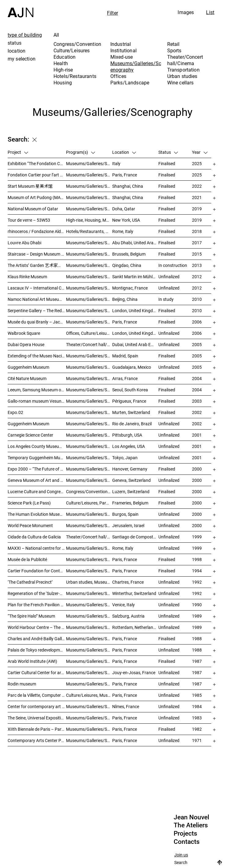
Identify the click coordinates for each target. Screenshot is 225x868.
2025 (197, 163)
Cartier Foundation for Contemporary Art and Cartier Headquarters (37, 571)
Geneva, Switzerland (131, 480)
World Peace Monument (30, 525)
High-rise (63, 70)
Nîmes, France (126, 706)
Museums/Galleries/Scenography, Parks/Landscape (89, 288)
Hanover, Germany (130, 469)
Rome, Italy (123, 231)
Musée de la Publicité (27, 559)
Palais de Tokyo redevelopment (37, 650)
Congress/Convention (77, 44)
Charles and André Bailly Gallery (37, 639)
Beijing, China (125, 299)
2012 (197, 277)
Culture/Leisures (72, 50)
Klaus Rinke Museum (27, 277)
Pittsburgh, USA (127, 435)
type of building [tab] (25, 35)
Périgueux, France (129, 401)
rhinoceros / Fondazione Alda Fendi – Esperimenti (37, 231)
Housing (63, 83)
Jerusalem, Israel (128, 525)
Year (200, 152)
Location (124, 152)
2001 (197, 435)
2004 (197, 378)
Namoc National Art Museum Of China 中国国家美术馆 (37, 299)
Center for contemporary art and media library (37, 706)
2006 (197, 322)
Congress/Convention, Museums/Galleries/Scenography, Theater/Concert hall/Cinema (89, 491)
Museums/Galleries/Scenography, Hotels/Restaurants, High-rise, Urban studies (89, 265)
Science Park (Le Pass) (29, 503)
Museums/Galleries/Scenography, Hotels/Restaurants (89, 356)
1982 (197, 729)
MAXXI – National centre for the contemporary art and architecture (37, 548)
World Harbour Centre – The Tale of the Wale (37, 627)
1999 (197, 537)
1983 (197, 718)
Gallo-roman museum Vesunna (37, 401)
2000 (197, 469)
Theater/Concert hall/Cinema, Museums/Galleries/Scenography (89, 344)
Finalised (167, 163)
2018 (197, 231)
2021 (197, 197)
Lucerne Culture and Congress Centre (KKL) (37, 491)
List (210, 12)
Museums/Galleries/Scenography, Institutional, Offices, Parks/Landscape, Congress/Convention (89, 322)
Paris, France (125, 175)
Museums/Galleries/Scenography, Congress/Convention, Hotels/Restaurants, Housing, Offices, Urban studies (89, 593)
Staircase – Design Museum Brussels (37, 254)
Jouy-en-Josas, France (134, 672)
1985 (197, 695)
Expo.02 (15, 412)
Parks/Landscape (130, 83)
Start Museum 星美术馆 (30, 186)
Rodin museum (22, 684)
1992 (197, 582)
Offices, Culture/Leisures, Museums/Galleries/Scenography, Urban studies (89, 333)
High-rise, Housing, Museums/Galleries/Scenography (89, 220)
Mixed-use (122, 57)
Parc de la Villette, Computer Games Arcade (37, 695)
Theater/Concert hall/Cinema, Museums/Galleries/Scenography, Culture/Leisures (89, 537)
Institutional (124, 50)
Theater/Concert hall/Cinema (185, 60)
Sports (174, 50)
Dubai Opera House (26, 344)
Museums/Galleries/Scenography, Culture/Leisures (89, 706)
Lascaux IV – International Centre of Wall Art (37, 288)
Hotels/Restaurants (75, 76)
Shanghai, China (128, 186)
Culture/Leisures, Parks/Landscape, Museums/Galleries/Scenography (89, 503)
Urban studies (182, 76)
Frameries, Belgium (130, 503)
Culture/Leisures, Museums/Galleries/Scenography (89, 695)
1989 (197, 616)
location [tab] (17, 51)
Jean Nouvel (191, 817)
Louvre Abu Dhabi (24, 243)
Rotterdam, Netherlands (135, 627)
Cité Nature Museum (27, 378)
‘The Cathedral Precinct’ (30, 582)
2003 (197, 401)
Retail (173, 44)
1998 (197, 559)
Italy (116, 163)
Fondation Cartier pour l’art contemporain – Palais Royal (37, 175)
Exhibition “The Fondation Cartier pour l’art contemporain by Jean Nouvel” (37, 163)
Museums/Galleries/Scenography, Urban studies (89, 627)
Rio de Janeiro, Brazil (132, 424)
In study (166, 299)
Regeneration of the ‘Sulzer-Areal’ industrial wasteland (37, 593)
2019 (197, 209)
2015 (197, 254)
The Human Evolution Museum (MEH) (37, 514)
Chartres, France (128, 582)
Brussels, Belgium (129, 254)
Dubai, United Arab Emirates (135, 344)
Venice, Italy (124, 605)
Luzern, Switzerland (131, 491)
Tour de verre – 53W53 (29, 220)
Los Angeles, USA (129, 446)
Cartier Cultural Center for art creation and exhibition (37, 672)
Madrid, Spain (125, 356)
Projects (185, 833)
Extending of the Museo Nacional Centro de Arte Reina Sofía (37, 356)
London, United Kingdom (135, 310)
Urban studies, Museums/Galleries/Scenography (89, 582)
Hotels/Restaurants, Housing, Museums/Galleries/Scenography (89, 231)
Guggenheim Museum (28, 367)
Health (61, 63)
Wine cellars (181, 83)
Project (18, 152)
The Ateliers (191, 825)
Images (186, 12)
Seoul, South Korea (130, 390)
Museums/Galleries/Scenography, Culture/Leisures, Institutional (89, 740)
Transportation (183, 70)
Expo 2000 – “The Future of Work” (37, 469)
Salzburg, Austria (128, 616)
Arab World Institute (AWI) (32, 661)
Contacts (187, 842)
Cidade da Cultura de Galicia (34, 537)
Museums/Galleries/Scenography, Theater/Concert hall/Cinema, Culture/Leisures (89, 435)
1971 (197, 740)
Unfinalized (169, 277)
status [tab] (15, 43)
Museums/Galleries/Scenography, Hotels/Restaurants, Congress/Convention (89, 514)
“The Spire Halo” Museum (31, 616)
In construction (173, 265)
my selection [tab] (22, 59)
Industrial (121, 44)
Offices (118, 76)
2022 (197, 186)
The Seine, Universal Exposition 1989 (37, 718)
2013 (197, 265)
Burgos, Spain (125, 514)
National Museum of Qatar (33, 209)
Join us (181, 855)
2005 (197, 344)
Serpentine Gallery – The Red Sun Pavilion (37, 310)
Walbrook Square (24, 333)
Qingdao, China (127, 265)
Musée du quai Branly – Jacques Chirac (37, 322)
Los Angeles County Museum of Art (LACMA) (37, 446)
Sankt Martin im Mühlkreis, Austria (135, 277)
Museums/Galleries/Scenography (136, 66)
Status (168, 152)
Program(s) (81, 152)
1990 (197, 605)
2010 (197, 299)
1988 (197, 639)
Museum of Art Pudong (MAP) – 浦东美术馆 (37, 197)
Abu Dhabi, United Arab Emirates (135, 243)
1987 (197, 661)
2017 (197, 243)
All (56, 35)
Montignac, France (130, 288)
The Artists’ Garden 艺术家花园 (37, 265)
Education (65, 57)
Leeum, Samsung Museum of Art (37, 390)
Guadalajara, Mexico (132, 367)
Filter (112, 13)
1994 (197, 571)
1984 (197, 706)
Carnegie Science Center (30, 435)
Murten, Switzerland (131, 412)
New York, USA (126, 220)
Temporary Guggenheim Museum (37, 458)
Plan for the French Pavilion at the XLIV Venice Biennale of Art (37, 605)
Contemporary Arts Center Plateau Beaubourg (37, 740)
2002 (197, 412)
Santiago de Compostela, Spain (135, 537)
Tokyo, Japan (125, 458)
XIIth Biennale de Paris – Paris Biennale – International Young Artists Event (37, 729)
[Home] (20, 9)
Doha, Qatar (124, 209)
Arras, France (125, 378)
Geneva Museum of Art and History (37, 480)
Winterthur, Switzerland (134, 593)
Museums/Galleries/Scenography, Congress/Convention (89, 525)
